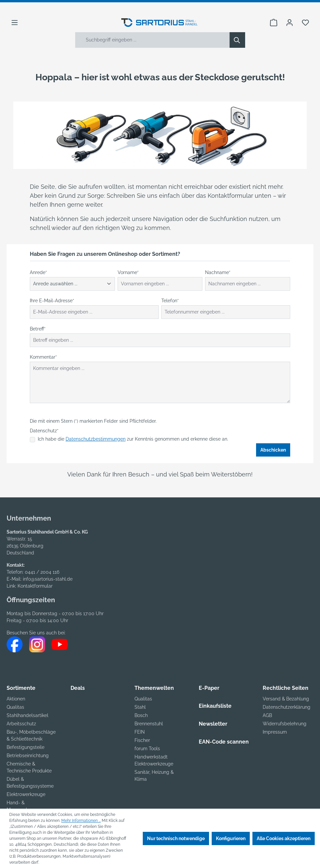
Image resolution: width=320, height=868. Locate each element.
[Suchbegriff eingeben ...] (153, 40)
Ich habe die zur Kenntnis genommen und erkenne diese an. (133, 439)
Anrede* (38, 272)
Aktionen (16, 699)
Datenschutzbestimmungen (96, 439)
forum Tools (147, 749)
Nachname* (218, 272)
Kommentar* (43, 357)
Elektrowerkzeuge (26, 794)
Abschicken (273, 450)
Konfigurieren (231, 838)
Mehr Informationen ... (81, 821)
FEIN (140, 732)
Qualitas (15, 707)
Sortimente (21, 688)
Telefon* (170, 301)
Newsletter (213, 724)
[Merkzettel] (305, 23)
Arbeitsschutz (21, 724)
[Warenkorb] (274, 23)
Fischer (142, 740)
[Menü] (15, 23)
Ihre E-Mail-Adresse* (52, 301)
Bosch (141, 715)
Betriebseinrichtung (28, 756)
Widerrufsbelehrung (285, 724)
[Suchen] (237, 40)
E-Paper (209, 688)
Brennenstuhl (149, 724)
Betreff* (38, 329)
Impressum (275, 732)
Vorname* (128, 272)
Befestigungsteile (26, 747)
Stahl (140, 707)
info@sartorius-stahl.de (48, 579)
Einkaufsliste (215, 706)
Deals (78, 688)
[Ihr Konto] (290, 23)
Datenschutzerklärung (287, 707)
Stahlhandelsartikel (27, 715)
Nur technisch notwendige (176, 838)
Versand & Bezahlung (286, 699)
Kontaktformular (35, 586)
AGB (267, 715)
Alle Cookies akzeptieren (284, 838)
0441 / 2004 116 (42, 572)
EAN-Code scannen (224, 742)
